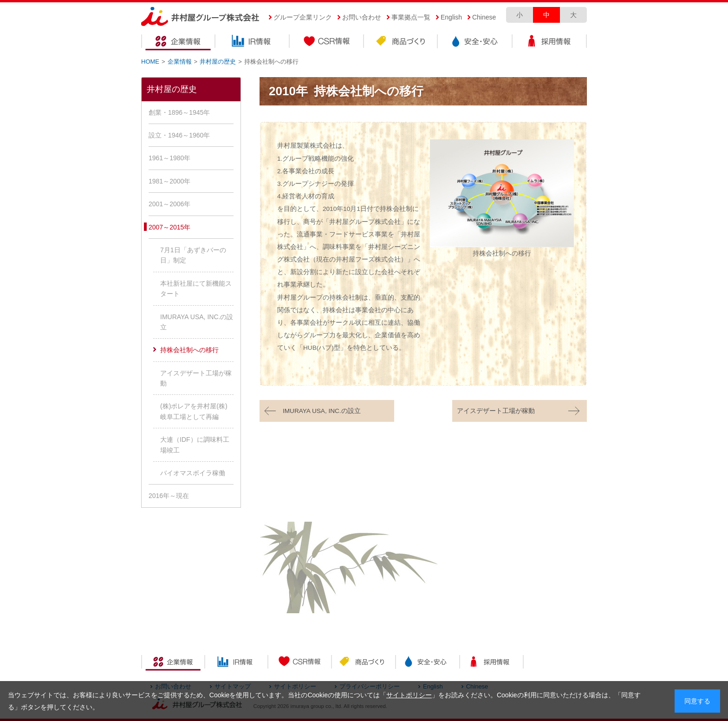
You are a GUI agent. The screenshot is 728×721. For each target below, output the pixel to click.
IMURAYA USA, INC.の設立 (322, 411)
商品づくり (401, 43)
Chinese (484, 17)
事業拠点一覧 (411, 17)
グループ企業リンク (303, 17)
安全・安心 (475, 43)
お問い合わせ (362, 17)
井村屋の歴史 (218, 62)
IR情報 (253, 43)
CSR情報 (327, 43)
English (451, 17)
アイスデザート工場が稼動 (496, 411)
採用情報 (550, 43)
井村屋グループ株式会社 (200, 17)
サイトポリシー (409, 695)
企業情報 (178, 43)
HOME (150, 62)
